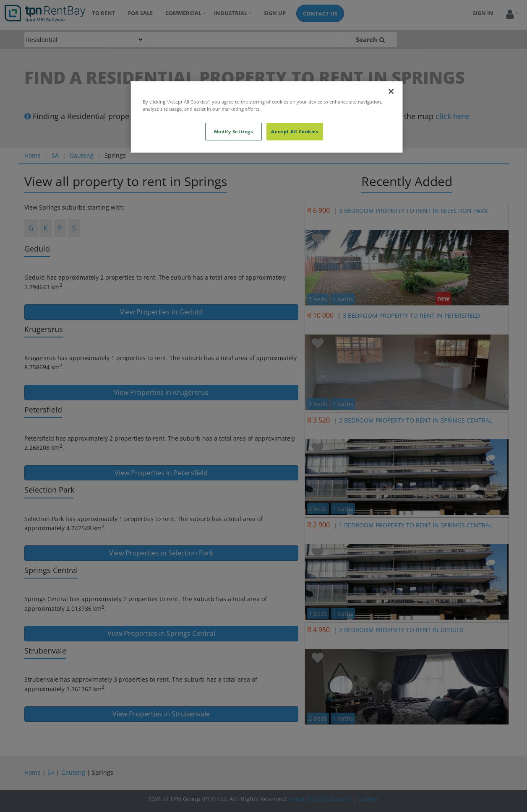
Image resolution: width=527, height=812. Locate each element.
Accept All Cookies (295, 131)
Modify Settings (233, 131)
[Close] (391, 91)
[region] (266, 117)
